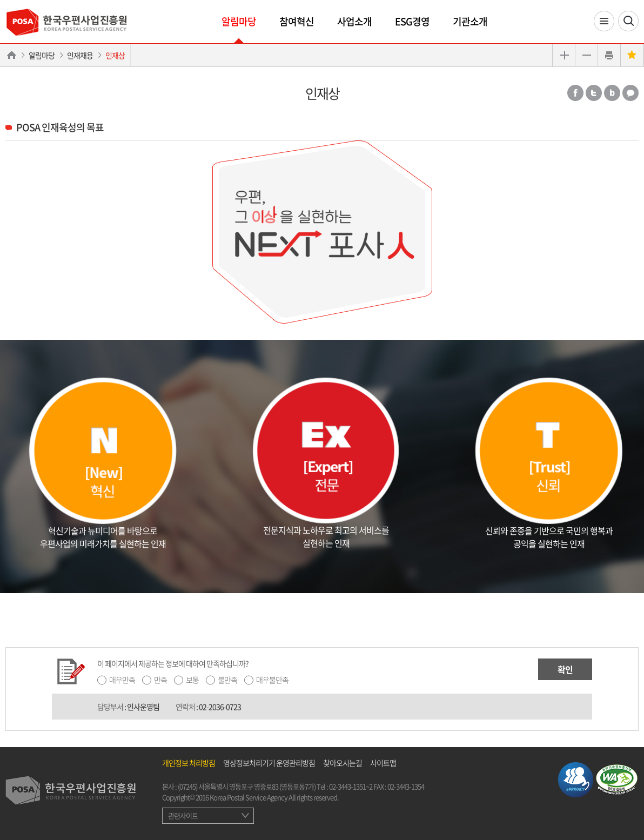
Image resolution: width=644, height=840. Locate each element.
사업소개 (354, 21)
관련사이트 (183, 815)
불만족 (227, 680)
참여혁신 (297, 21)
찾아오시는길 (343, 763)
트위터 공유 (594, 93)
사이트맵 (383, 763)
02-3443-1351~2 (351, 786)
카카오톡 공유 (630, 93)
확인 (565, 669)
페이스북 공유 (575, 93)
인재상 (115, 55)
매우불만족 (272, 680)
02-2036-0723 (220, 707)
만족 (160, 680)
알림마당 (239, 21)
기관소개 (470, 21)
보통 (192, 680)
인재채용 (80, 55)
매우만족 (122, 680)
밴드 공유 (612, 93)
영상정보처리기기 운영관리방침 (269, 763)
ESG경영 (412, 21)
